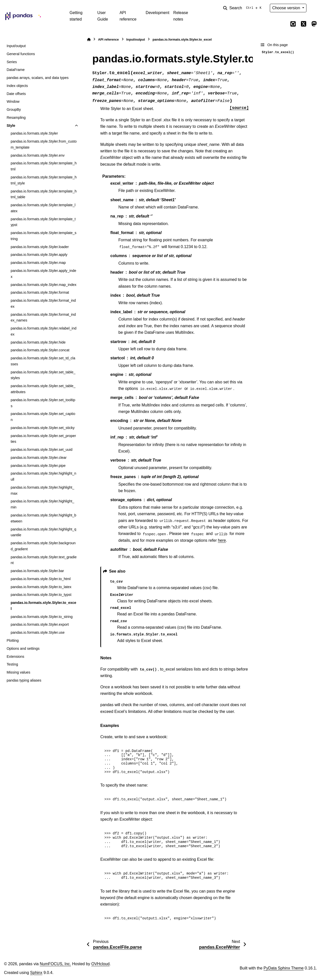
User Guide (103, 16)
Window (13, 101)
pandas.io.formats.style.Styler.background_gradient (43, 546)
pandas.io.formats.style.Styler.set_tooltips (43, 403)
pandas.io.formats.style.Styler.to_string (42, 617)
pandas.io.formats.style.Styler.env (37, 155)
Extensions (15, 657)
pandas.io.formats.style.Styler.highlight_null (43, 476)
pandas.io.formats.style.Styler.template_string (43, 236)
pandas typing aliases (24, 680)
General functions (21, 54)
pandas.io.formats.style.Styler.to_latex (41, 587)
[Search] (243, 8)
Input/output (16, 46)
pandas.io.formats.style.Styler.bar (37, 571)
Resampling (16, 118)
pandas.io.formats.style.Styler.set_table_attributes (43, 389)
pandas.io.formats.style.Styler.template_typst (43, 222)
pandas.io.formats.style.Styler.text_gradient (44, 560)
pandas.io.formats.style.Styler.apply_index (43, 274)
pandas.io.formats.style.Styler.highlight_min (42, 504)
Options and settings (23, 648)
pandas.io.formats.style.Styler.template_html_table (44, 194)
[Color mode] (314, 8)
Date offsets (16, 94)
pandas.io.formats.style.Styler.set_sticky (43, 428)
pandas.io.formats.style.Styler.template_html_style (44, 180)
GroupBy (14, 110)
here (222, 540)
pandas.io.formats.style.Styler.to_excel (43, 606)
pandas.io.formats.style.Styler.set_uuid (41, 450)
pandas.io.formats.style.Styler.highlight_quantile (43, 532)
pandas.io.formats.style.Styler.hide (38, 342)
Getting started (76, 16)
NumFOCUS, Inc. (55, 964)
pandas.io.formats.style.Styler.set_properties (43, 439)
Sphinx (36, 973)
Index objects (17, 86)
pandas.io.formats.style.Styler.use (37, 632)
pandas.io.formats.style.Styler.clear (38, 458)
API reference (128, 16)
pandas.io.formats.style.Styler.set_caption (43, 417)
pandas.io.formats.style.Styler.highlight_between (43, 518)
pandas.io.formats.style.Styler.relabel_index (43, 331)
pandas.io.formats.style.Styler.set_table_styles (43, 375)
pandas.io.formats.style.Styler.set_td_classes (43, 361)
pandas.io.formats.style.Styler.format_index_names (43, 317)
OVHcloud (100, 964)
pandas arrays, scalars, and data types (37, 78)
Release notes (181, 16)
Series (12, 62)
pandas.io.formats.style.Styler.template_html (44, 166)
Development (157, 13)
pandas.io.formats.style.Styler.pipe (38, 466)
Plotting (13, 640)
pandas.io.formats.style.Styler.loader (40, 247)
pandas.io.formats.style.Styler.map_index (43, 285)
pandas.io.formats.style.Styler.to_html (41, 579)
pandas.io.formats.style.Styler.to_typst (41, 595)
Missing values (18, 672)
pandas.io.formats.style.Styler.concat (40, 350)
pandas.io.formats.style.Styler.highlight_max (42, 490)
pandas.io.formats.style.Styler (34, 133)
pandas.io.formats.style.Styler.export (40, 624)
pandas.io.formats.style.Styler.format (40, 292)
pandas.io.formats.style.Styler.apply (39, 255)
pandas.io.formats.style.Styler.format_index (43, 303)
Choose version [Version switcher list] (287, 8)
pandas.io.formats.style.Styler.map (38, 263)
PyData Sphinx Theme (284, 968)
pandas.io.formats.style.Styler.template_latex (43, 208)
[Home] (89, 39)
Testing (12, 664)
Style (11, 126)
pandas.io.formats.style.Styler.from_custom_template (44, 144)
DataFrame (16, 70)
